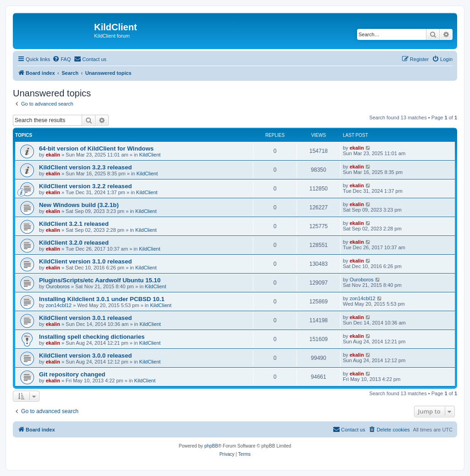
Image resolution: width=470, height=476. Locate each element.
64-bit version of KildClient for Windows (96, 148)
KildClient (150, 155)
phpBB (211, 446)
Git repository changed (72, 374)
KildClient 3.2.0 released (74, 243)
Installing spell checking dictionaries (92, 337)
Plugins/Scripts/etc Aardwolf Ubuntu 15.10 (100, 280)
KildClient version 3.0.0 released (85, 356)
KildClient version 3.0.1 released (85, 318)
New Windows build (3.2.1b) (79, 205)
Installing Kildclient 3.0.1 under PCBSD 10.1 (102, 299)
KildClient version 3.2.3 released (85, 167)
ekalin (53, 155)
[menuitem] (62, 59)
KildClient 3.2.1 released (74, 224)
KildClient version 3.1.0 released (85, 261)
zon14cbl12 (59, 305)
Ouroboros (58, 286)
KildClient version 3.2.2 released (85, 186)
